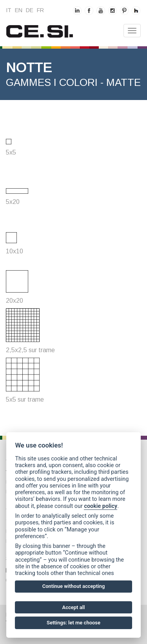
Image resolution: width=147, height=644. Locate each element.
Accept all (74, 607)
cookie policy (101, 506)
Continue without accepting (74, 586)
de (30, 10)
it (9, 10)
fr (40, 10)
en (19, 10)
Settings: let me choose (73, 623)
